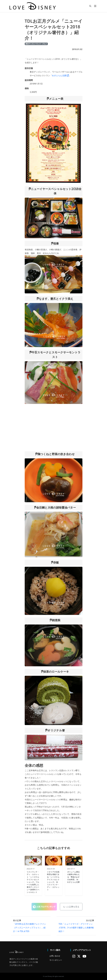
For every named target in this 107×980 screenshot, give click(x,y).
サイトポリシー (56, 960)
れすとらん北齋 (60, 75)
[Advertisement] (54, 428)
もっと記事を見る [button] (71, 907)
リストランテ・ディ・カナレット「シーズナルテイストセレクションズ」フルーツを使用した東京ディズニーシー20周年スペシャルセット (33, 882)
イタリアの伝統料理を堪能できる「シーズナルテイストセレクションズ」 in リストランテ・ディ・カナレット (53, 881)
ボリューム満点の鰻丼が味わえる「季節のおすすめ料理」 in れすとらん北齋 (73, 877)
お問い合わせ (55, 956)
